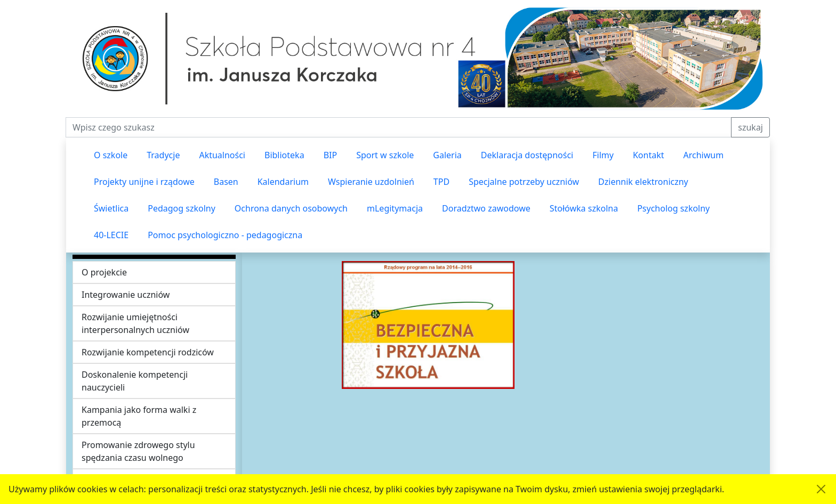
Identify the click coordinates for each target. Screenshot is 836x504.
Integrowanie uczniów (126, 295)
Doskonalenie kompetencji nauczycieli (135, 381)
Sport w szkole (385, 155)
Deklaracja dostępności (527, 155)
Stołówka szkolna (584, 208)
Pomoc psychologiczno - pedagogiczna (225, 235)
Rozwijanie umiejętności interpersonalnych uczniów (135, 323)
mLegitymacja (395, 208)
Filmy (603, 155)
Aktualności (222, 155)
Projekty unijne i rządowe (144, 182)
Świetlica (111, 208)
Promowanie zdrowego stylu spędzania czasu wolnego (138, 451)
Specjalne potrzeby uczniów (524, 182)
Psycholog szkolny (673, 208)
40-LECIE (111, 235)
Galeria (447, 155)
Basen (226, 182)
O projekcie (104, 272)
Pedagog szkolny (182, 208)
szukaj (750, 127)
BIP (331, 155)
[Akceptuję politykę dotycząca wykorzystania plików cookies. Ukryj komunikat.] (821, 489)
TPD (441, 182)
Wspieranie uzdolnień (371, 182)
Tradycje (163, 155)
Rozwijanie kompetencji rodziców (148, 352)
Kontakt (649, 155)
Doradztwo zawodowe (486, 208)
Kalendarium (283, 182)
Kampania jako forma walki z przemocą (139, 416)
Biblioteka (284, 155)
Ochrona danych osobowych (291, 208)
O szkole (111, 155)
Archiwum (703, 155)
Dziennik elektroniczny (643, 182)
